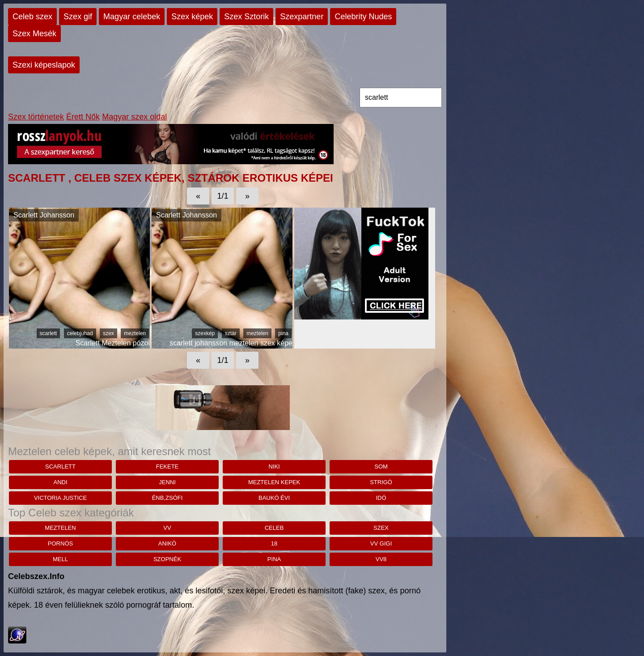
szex (108, 333)
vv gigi (381, 543)
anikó (167, 543)
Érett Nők (83, 117)
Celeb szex (32, 17)
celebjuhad (80, 333)
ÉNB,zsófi (167, 498)
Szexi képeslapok (44, 65)
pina (283, 333)
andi (60, 482)
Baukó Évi (274, 498)
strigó (381, 482)
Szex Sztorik (246, 17)
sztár (231, 333)
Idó (381, 498)
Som (381, 466)
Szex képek (192, 17)
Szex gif (78, 17)
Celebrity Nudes (363, 17)
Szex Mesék (34, 34)
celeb (274, 528)
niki (274, 466)
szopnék (167, 559)
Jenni (167, 482)
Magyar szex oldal (134, 117)
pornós (60, 543)
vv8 (381, 559)
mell (60, 559)
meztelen (135, 333)
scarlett (49, 333)
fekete (167, 466)
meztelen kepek (274, 482)
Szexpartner (302, 17)
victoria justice (60, 498)
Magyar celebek (132, 17)
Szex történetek (36, 117)
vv (167, 528)
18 (274, 543)
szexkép (205, 333)
